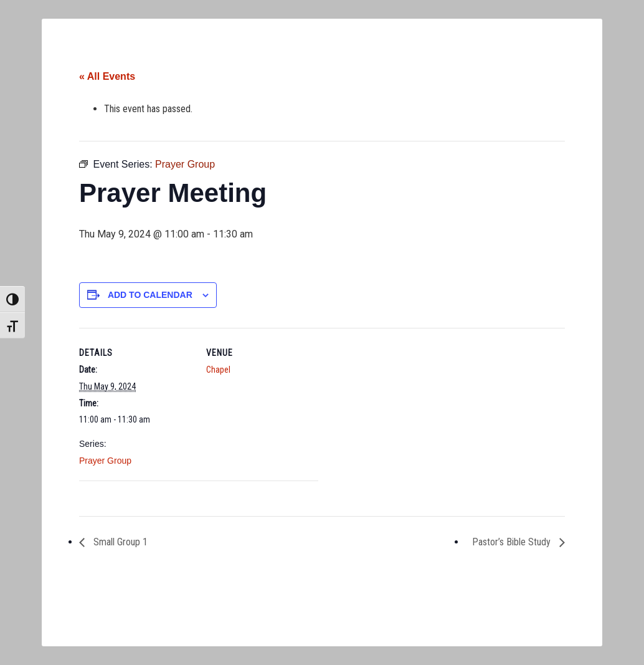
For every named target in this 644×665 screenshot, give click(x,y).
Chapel (218, 370)
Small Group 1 (119, 542)
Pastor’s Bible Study (513, 542)
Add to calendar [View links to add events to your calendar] (150, 295)
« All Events (107, 76)
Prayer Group (105, 461)
